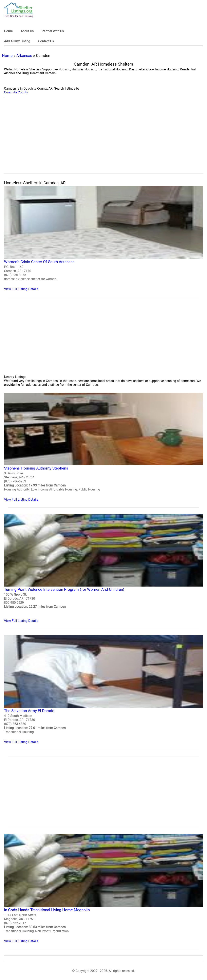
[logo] (19, 10)
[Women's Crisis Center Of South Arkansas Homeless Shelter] (103, 238)
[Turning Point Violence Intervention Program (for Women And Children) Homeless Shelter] (103, 568)
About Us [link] (27, 31)
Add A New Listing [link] (17, 41)
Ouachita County (16, 92)
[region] (103, 140)
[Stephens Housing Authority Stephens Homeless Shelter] (103, 447)
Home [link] (8, 31)
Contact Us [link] (46, 41)
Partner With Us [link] (53, 31)
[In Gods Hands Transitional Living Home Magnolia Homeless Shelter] (103, 889)
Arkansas (24, 56)
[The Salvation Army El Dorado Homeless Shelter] (103, 689)
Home (7, 56)
